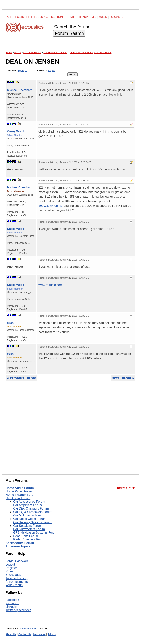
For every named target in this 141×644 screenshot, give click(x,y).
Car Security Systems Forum (33, 522)
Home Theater (67, 17)
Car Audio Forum (18, 498)
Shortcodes (13, 575)
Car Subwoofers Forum (29, 529)
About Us (11, 634)
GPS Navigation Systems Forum (35, 533)
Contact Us (25, 634)
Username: (21, 72)
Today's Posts (126, 488)
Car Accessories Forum (29, 502)
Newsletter (39, 634)
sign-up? (22, 70)
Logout (10, 564)
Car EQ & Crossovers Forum (33, 512)
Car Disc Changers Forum (31, 508)
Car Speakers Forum (27, 526)
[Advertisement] (70, 430)
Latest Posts (15, 17)
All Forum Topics (18, 546)
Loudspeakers (45, 17)
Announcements (17, 582)
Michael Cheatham (20, 90)
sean (10, 323)
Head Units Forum (26, 536)
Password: (52, 72)
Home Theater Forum (21, 495)
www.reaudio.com (50, 285)
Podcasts (116, 17)
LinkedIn (11, 607)
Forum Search (69, 33)
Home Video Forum (19, 491)
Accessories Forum (20, 543)
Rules (9, 571)
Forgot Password (17, 561)
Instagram (12, 603)
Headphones (88, 17)
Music (103, 17)
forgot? (52, 70)
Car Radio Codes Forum (30, 519)
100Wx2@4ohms (50, 206)
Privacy (52, 634)
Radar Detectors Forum (29, 539)
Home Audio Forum (20, 488)
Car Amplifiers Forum (28, 505)
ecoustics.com (28, 629)
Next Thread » (123, 378)
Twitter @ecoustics (18, 610)
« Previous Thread (22, 378)
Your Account (15, 585)
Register (11, 568)
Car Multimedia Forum (28, 515)
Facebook (12, 600)
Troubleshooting (16, 578)
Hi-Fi (29, 17)
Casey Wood (16, 131)
